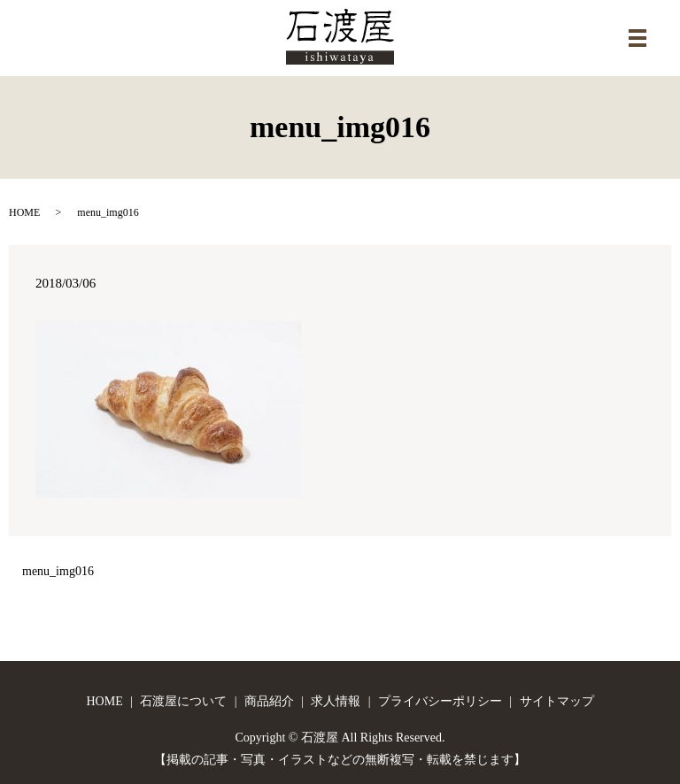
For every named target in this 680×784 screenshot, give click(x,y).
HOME (24, 212)
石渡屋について (183, 701)
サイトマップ (557, 701)
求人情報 (336, 701)
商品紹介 (269, 701)
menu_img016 (58, 571)
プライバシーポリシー (440, 701)
